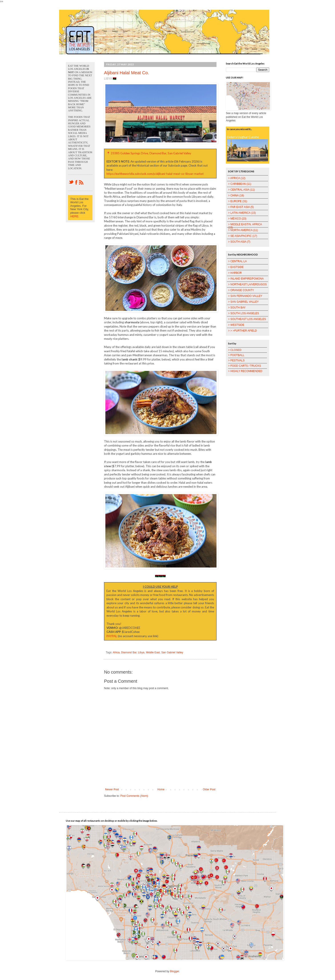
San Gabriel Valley (172, 652)
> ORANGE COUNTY (241, 290)
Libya (141, 652)
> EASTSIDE (236, 267)
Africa (116, 652)
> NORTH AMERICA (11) (243, 230)
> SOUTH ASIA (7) (239, 242)
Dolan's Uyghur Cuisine (243, 137)
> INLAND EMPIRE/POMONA (246, 279)
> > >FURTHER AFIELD (243, 331)
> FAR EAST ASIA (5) (241, 207)
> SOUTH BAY (237, 308)
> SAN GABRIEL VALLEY (243, 302)
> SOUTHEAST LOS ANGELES (247, 319)
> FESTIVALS (236, 360)
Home (161, 789)
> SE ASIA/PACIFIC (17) (243, 236)
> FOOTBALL (236, 355)
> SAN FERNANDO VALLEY (245, 296)
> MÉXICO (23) (237, 219)
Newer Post (112, 789)
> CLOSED (235, 350)
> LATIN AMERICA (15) (242, 213)
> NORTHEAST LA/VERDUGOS (247, 284)
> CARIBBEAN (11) (240, 184)
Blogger (175, 971)
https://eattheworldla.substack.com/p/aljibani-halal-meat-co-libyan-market (155, 174)
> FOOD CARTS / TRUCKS (245, 366)
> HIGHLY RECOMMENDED (245, 371)
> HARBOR (235, 273)
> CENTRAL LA (237, 261)
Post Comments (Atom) (134, 796)
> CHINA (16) (236, 195)
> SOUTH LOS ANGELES (244, 313)
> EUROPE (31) (238, 201)
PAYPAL (112, 636)
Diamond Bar (129, 652)
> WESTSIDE (236, 325)
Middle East (153, 652)
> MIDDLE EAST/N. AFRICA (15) (245, 226)
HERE (74, 216)
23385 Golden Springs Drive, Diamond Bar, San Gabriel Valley (151, 153)
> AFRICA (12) (237, 178)
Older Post (209, 789)
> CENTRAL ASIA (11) (241, 190)
